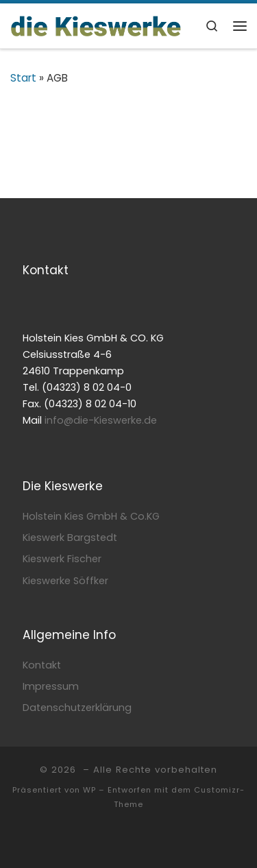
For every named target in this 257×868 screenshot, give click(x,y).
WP (89, 790)
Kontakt (42, 665)
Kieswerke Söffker (65, 581)
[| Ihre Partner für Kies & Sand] (96, 25)
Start (23, 78)
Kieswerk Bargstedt (70, 538)
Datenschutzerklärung (77, 708)
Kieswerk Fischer (62, 559)
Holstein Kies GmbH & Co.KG (91, 516)
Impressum (51, 686)
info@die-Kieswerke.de (101, 420)
